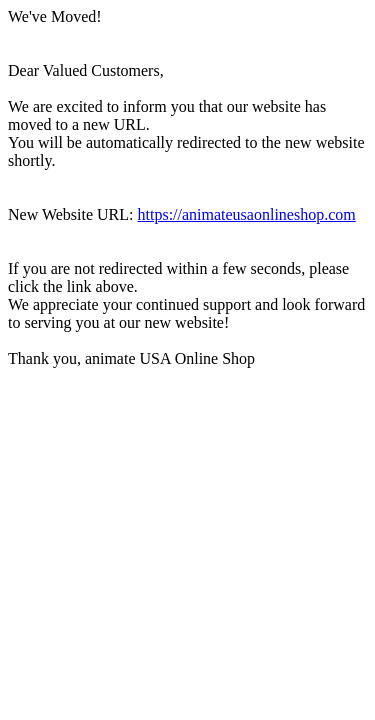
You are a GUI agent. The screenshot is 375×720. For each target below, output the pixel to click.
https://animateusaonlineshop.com (247, 214)
